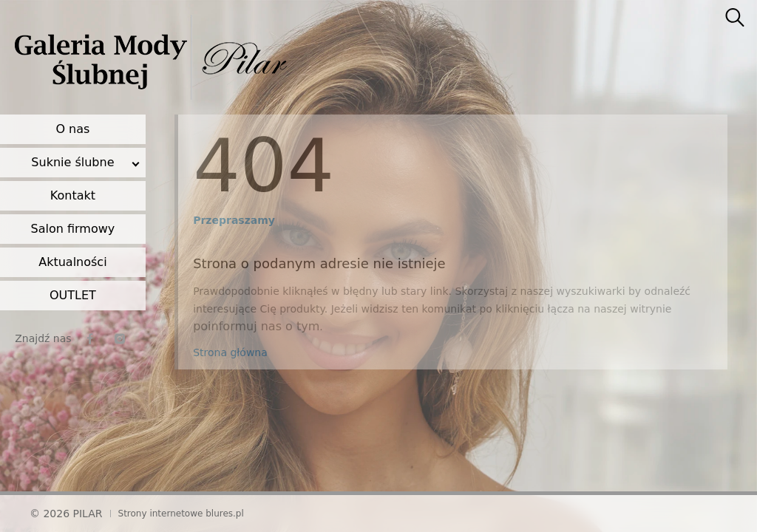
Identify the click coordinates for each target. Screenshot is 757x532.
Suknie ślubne (72, 162)
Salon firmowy (73, 229)
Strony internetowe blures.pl (181, 514)
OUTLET (73, 295)
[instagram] (120, 339)
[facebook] (90, 339)
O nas (72, 129)
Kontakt (73, 195)
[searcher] (735, 18)
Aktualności (72, 262)
